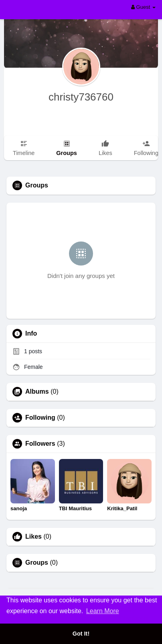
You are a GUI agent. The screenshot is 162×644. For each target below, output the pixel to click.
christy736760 (81, 97)
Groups (37, 563)
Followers (40, 444)
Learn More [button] (103, 611)
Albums (37, 392)
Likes (33, 537)
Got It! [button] (81, 634)
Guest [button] (143, 7)
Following (40, 418)
